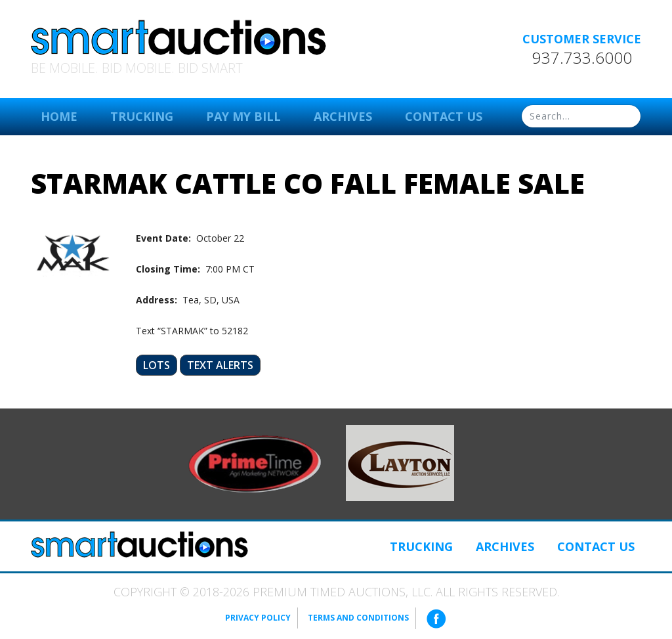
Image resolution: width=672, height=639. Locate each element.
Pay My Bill (243, 116)
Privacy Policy (258, 618)
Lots (157, 365)
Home (59, 116)
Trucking (142, 116)
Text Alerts (220, 365)
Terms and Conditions (358, 618)
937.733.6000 (582, 58)
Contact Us (444, 116)
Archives (343, 116)
